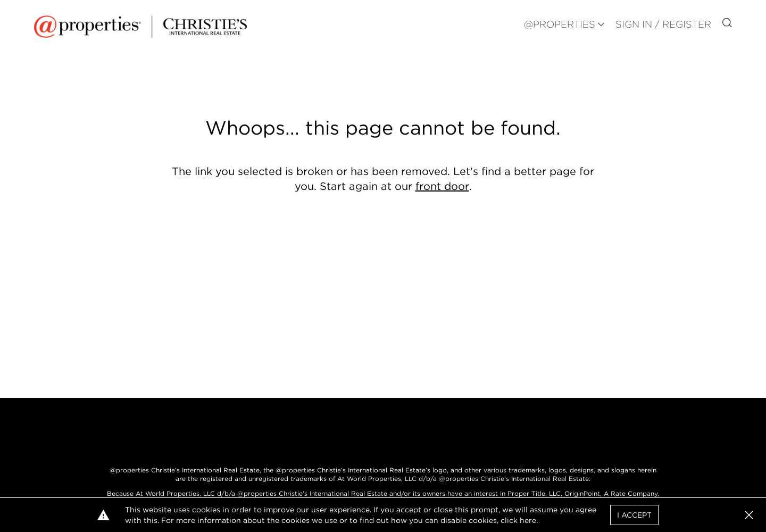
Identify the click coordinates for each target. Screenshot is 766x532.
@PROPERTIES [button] (560, 24)
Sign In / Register (663, 24)
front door (442, 186)
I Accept (634, 515)
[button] (749, 515)
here (528, 520)
